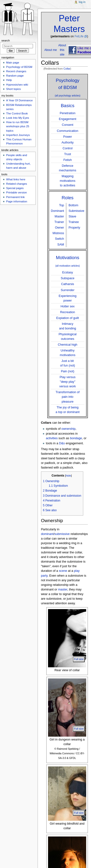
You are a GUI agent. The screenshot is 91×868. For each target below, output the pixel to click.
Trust (67, 154)
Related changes (17, 184)
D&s (62, 443)
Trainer (59, 222)
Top (61, 205)
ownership (68, 429)
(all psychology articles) (68, 96)
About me (51, 50)
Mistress (58, 233)
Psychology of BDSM (19, 67)
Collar (67, 69)
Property (74, 228)
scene (63, 571)
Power (67, 137)
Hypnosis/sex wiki (17, 85)
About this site (62, 50)
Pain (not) (68, 371)
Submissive (76, 211)
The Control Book (17, 113)
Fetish (68, 160)
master (63, 589)
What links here (16, 179)
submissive (62, 534)
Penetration (68, 113)
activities (52, 438)
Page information (17, 201)
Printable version (16, 192)
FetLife (79, 36)
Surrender (67, 290)
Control (68, 148)
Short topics (13, 89)
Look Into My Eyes (17, 118)
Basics (67, 106)
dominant (47, 534)
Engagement (67, 119)
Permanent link (15, 197)
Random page (15, 76)
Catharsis (68, 284)
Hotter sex (68, 306)
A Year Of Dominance (19, 100)
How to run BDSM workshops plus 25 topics (18, 126)
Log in (82, 2)
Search (6, 40)
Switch (59, 239)
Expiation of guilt (68, 318)
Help (9, 80)
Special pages (15, 188)
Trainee (74, 222)
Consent (68, 125)
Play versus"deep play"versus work (68, 382)
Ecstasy (67, 272)
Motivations (67, 258)
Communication (67, 131)
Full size (79, 659)
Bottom (73, 205)
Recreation (68, 312)
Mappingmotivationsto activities (67, 181)
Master (59, 216)
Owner (59, 228)
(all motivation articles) (68, 266)
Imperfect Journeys (18, 135)
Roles (68, 198)
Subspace (67, 278)
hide (68, 476)
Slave (72, 216)
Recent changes (16, 71)
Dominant (58, 211)
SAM (61, 245)
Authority (67, 143)
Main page (13, 63)
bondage (76, 438)
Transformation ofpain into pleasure (68, 397)
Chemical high (67, 345)
